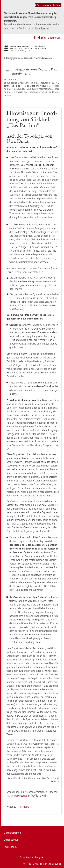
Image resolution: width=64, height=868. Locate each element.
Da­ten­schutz (11, 840)
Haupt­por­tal (42, 28)
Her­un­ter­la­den (22, 796)
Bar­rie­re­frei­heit (12, 833)
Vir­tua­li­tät (25, 807)
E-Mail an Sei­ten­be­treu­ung (45, 864)
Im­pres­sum (10, 847)
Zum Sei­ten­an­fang (31, 857)
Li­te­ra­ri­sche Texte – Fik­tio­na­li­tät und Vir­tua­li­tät (32, 84)
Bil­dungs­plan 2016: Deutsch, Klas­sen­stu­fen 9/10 (28, 58)
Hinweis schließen (48, 5)
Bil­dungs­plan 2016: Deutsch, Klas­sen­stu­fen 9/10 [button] (32, 71)
